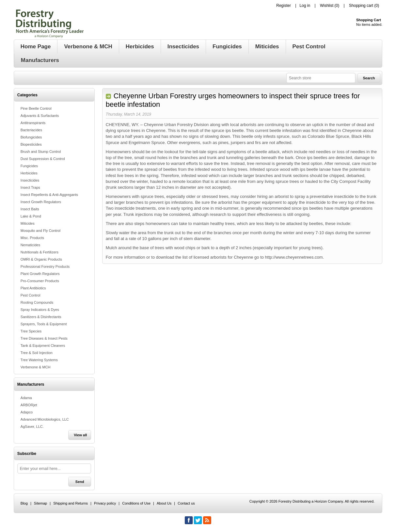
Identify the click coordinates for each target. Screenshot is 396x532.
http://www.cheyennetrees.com (294, 257)
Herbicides (29, 173)
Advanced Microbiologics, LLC (45, 419)
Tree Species (31, 331)
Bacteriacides (31, 130)
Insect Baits (30, 209)
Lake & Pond (31, 216)
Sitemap (40, 503)
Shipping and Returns (71, 503)
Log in (305, 6)
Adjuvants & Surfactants (40, 116)
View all (80, 435)
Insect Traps (30, 187)
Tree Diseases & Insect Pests (44, 338)
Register (284, 6)
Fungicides (29, 166)
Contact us (186, 503)
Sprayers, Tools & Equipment (44, 324)
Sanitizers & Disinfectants (41, 317)
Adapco (27, 412)
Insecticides (30, 180)
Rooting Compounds (37, 302)
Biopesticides (31, 144)
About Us (164, 503)
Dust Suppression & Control (43, 159)
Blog (24, 503)
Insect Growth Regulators (41, 202)
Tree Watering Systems (39, 360)
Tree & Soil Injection (37, 353)
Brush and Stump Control (41, 152)
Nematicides (31, 245)
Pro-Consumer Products (40, 281)
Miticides (28, 223)
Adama (26, 398)
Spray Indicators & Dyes (40, 310)
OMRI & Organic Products (41, 259)
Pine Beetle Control (36, 108)
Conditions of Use (136, 503)
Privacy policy (105, 503)
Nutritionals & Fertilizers (40, 252)
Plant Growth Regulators (40, 274)
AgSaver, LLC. (32, 427)
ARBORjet (29, 405)
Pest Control (31, 295)
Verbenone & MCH (36, 367)
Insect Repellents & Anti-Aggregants (49, 195)
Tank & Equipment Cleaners (43, 346)
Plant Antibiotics (33, 288)
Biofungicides (31, 137)
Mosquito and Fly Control (40, 231)
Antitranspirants (33, 123)
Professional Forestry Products (45, 266)
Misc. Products (32, 238)
